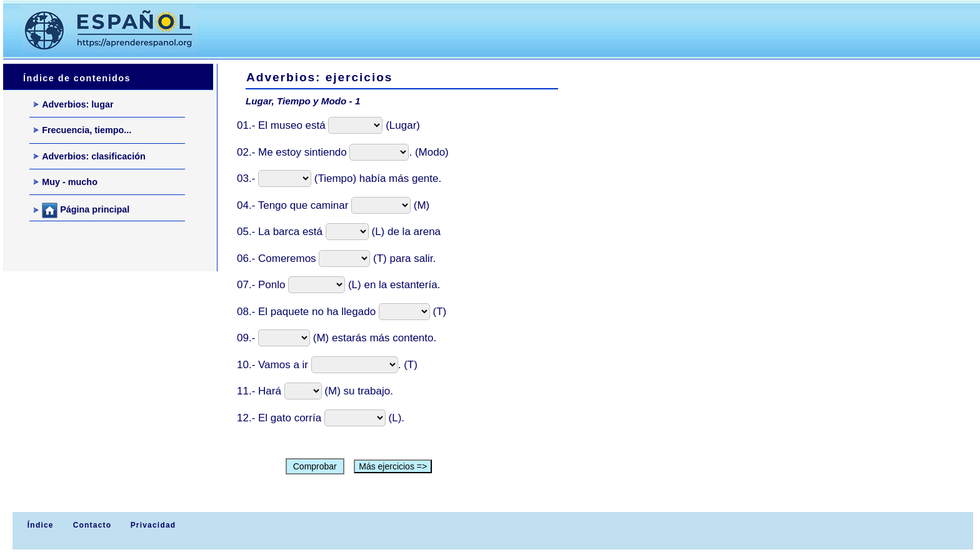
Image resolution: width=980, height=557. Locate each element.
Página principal (82, 210)
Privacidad (153, 525)
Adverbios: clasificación (90, 156)
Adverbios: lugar (73, 104)
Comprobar (315, 466)
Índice (39, 525)
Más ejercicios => (393, 466)
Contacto (92, 525)
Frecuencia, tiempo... (82, 130)
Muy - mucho (66, 182)
